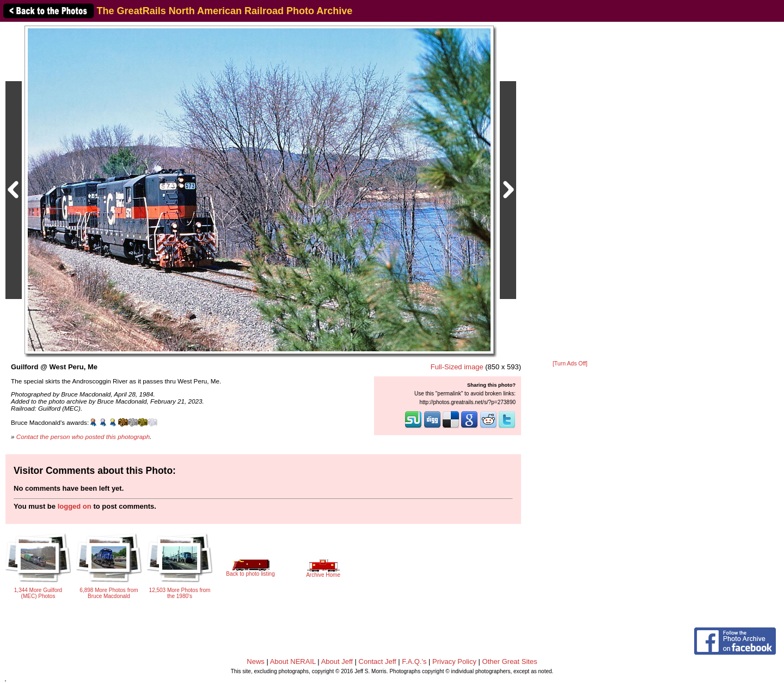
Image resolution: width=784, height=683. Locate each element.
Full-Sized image (457, 367)
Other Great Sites (510, 661)
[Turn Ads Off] (570, 364)
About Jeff (337, 661)
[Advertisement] (570, 192)
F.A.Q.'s (414, 661)
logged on (75, 506)
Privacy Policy (454, 661)
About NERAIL (293, 661)
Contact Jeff (378, 661)
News (256, 661)
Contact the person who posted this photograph (83, 437)
